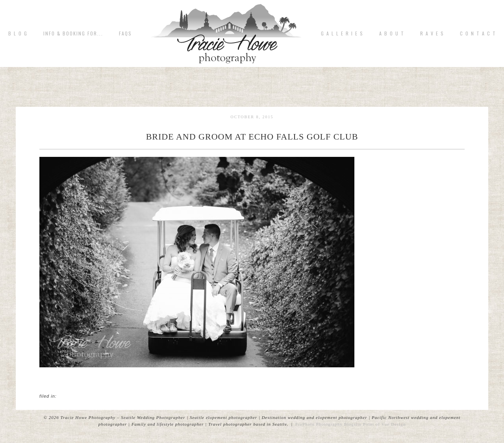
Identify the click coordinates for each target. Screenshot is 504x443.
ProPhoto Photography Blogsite (328, 424)
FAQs (125, 34)
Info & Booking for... (73, 34)
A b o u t (392, 34)
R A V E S (432, 34)
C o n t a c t (478, 34)
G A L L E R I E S (342, 34)
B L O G (18, 34)
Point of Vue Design (384, 424)
